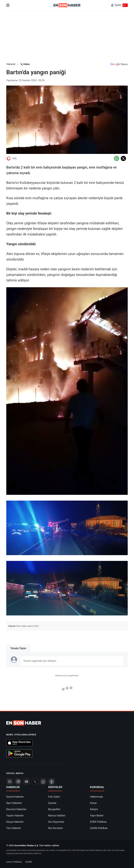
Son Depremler (56, 822)
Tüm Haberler (14, 828)
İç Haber (25, 64)
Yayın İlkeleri (97, 815)
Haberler (11, 64)
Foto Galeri (54, 797)
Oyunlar (52, 803)
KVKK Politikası (98, 822)
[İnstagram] (43, 781)
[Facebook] (52, 781)
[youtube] (27, 781)
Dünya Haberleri (15, 822)
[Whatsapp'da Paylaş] (117, 158)
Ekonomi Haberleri (16, 809)
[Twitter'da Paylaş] (123, 158)
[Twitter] (35, 781)
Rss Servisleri (55, 828)
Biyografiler (54, 809)
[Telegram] (18, 781)
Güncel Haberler (15, 797)
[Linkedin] (10, 781)
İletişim (94, 809)
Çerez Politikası (14, 862)
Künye (93, 803)
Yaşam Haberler (15, 815)
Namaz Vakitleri (57, 815)
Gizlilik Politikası (99, 828)
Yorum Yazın (18, 648)
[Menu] (8, 5)
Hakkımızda (96, 797)
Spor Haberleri (14, 803)
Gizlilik (29, 862)
